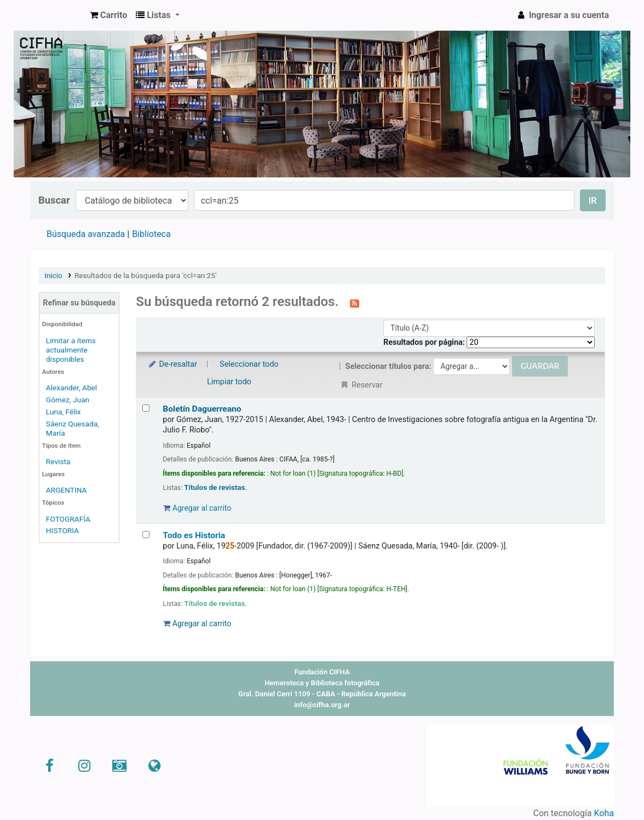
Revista (58, 461)
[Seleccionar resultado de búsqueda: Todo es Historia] (146, 535)
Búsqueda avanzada (86, 234)
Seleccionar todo (249, 364)
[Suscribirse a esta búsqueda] (355, 303)
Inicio (53, 275)
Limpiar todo (229, 382)
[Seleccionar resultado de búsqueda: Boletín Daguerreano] (146, 408)
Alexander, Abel (71, 388)
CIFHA (58, 15)
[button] (108, 15)
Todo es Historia (194, 535)
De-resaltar (172, 364)
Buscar (54, 200)
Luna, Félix (64, 412)
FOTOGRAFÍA (68, 519)
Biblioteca (151, 234)
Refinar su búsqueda (79, 303)
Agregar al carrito (197, 508)
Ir (593, 200)
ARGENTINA (67, 490)
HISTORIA (62, 530)
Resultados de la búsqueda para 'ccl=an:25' (145, 275)
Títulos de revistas (214, 487)
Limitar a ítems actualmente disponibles (71, 350)
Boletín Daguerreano (202, 409)
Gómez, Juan (68, 400)
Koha (604, 813)
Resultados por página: (425, 342)
